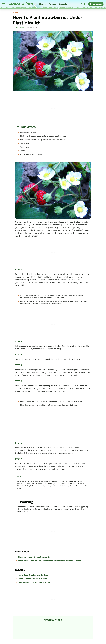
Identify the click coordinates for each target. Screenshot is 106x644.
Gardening (63, 4)
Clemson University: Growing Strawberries (34, 557)
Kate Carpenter (20, 28)
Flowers (43, 4)
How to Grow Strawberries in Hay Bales (33, 575)
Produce (53, 4)
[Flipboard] (82, 4)
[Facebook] (78, 4)
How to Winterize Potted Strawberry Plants (35, 582)
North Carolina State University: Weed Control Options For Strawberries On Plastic (49, 560)
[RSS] (85, 4)
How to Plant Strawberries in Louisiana (33, 579)
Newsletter (96, 4)
